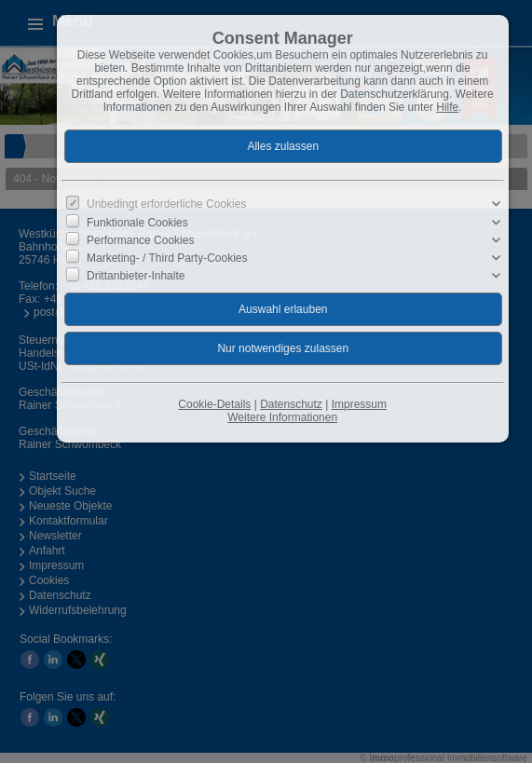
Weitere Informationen (282, 417)
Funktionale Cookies (137, 222)
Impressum (359, 404)
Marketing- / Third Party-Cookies (167, 258)
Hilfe (447, 107)
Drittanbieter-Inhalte (136, 276)
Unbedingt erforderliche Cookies (166, 204)
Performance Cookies (140, 240)
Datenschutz (291, 404)
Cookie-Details (214, 404)
